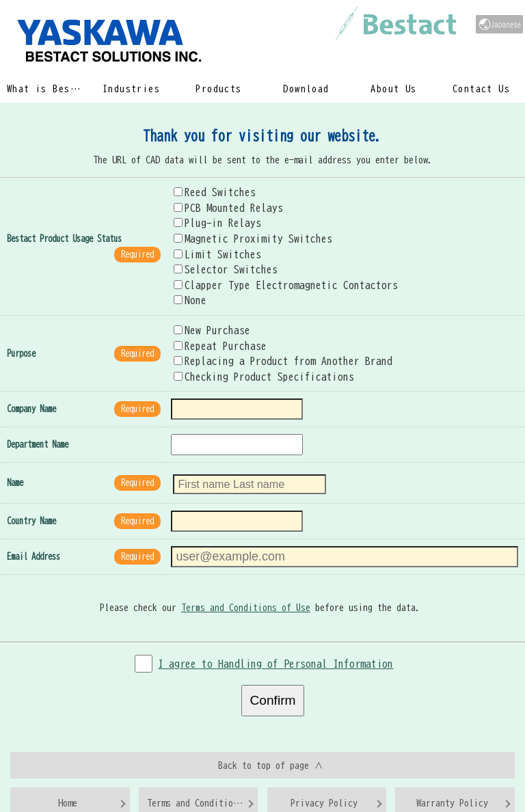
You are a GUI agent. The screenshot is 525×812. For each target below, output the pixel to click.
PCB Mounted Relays (222, 200)
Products (219, 89)
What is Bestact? (46, 89)
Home (68, 771)
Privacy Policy (324, 771)
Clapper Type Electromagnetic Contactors (272, 273)
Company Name (31, 392)
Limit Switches (213, 244)
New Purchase (208, 316)
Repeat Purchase (215, 331)
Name (15, 462)
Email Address (33, 533)
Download (306, 89)
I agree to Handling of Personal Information (276, 635)
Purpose (21, 339)
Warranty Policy (452, 771)
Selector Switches (220, 258)
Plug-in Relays (213, 215)
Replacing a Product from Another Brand (270, 346)
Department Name (38, 426)
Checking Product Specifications (253, 360)
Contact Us (482, 89)
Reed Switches (210, 185)
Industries (132, 89)
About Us (394, 89)
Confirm (273, 671)
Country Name (31, 499)
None (189, 288)
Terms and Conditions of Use (248, 581)
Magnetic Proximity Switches (244, 230)
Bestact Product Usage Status (64, 229)
